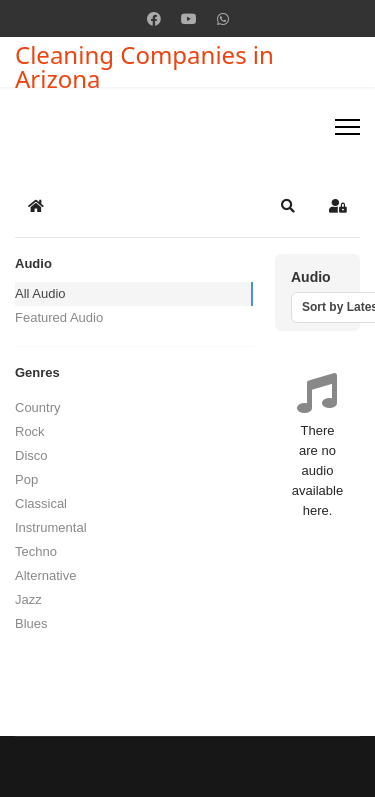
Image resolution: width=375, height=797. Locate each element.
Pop (26, 479)
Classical (41, 503)
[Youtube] (189, 18)
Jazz (28, 599)
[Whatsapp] (223, 18)
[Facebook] (154, 18)
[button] (288, 206)
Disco (31, 455)
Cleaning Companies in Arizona (144, 67)
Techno (36, 551)
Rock (30, 431)
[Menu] (347, 127)
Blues (31, 623)
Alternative (45, 575)
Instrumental (51, 527)
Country (38, 407)
